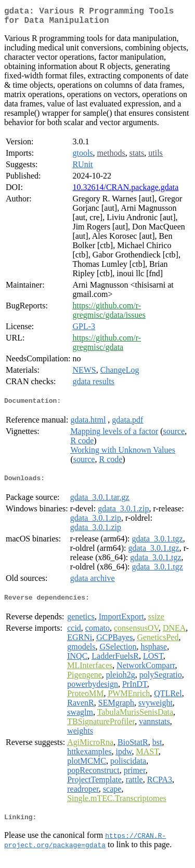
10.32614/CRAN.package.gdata (125, 191)
